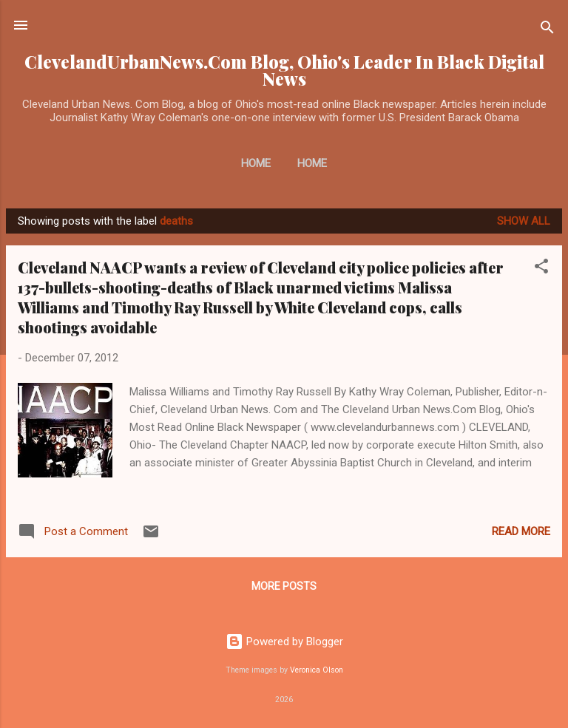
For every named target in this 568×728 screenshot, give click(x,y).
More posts (284, 586)
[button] (541, 269)
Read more (521, 531)
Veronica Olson (317, 670)
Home (256, 163)
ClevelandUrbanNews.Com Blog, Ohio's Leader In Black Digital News (284, 70)
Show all (524, 221)
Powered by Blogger (284, 642)
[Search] (547, 30)
